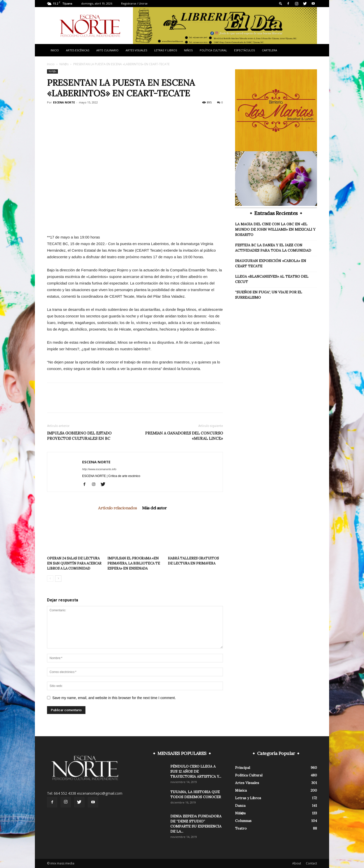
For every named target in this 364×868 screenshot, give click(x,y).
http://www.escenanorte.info (99, 469)
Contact (311, 863)
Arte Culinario (107, 50)
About (297, 863)
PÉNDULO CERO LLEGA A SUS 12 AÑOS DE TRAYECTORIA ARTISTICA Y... (196, 771)
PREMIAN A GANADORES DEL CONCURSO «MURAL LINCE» (184, 436)
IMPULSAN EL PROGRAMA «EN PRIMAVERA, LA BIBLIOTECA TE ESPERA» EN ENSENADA (134, 563)
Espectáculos (244, 50)
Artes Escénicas (78, 50)
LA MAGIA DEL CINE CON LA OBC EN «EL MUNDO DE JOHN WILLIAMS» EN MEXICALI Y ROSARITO (275, 229)
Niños (188, 50)
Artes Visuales (136, 50)
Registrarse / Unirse (134, 3)
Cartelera (269, 50)
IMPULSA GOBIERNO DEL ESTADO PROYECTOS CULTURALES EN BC (79, 436)
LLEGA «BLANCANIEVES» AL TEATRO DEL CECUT (272, 279)
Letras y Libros (166, 50)
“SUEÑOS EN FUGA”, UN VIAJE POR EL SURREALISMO (269, 295)
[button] (281, 3)
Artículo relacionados (117, 508)
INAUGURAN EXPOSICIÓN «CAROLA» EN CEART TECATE (271, 263)
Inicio (55, 50)
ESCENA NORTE (64, 102)
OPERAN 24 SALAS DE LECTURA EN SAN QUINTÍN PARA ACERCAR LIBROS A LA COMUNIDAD (74, 563)
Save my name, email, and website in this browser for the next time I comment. (114, 698)
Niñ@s (64, 64)
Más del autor (154, 508)
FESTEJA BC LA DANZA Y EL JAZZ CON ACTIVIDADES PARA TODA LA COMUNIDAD (273, 248)
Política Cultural (213, 50)
